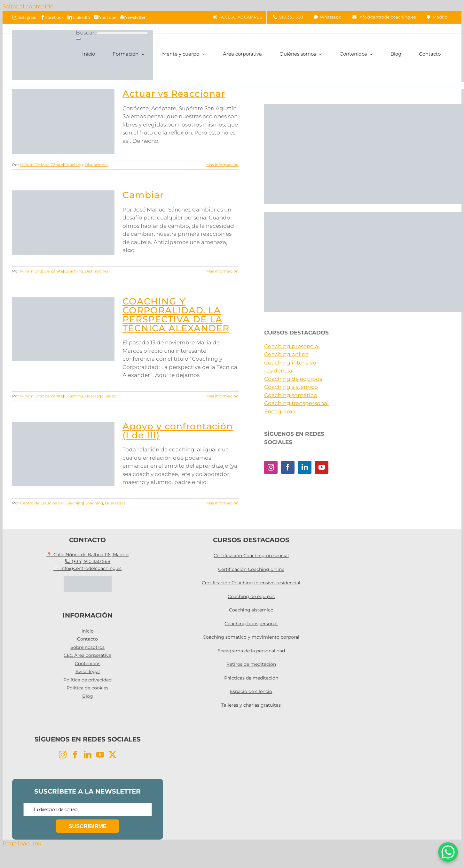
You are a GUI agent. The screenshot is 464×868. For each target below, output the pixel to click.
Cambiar (143, 195)
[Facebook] (288, 467)
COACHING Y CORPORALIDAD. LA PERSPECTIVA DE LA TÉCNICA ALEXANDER (176, 315)
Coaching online (286, 354)
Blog (88, 696)
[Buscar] (78, 39)
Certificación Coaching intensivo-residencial (251, 583)
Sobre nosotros (87, 647)
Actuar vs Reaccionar (174, 94)
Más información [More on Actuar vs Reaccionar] (222, 165)
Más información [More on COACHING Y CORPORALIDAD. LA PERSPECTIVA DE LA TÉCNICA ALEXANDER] (222, 396)
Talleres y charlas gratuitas (251, 705)
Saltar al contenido (28, 6)
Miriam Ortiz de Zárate (42, 165)
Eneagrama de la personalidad (251, 651)
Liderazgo (94, 396)
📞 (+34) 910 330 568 (87, 561)
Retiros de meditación (251, 664)
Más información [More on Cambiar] (222, 271)
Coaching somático (291, 395)
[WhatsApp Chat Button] (448, 852)
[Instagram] (271, 467)
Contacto (87, 639)
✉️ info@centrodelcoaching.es (87, 568)
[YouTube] (322, 467)
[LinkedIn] (305, 467)
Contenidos (88, 664)
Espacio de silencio (251, 691)
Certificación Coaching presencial (251, 556)
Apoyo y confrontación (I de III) (178, 431)
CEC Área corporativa (87, 655)
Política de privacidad (87, 680)
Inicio (88, 631)
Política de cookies (87, 688)
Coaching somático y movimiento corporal (251, 637)
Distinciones (97, 165)
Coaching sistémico (291, 387)
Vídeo (111, 396)
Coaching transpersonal (296, 403)
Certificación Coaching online (251, 569)
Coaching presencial (292, 346)
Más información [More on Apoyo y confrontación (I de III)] (222, 503)
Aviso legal (88, 672)
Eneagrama (280, 411)
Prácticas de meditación (251, 678)
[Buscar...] (122, 33)
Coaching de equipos (293, 379)
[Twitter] (113, 755)
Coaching (74, 165)
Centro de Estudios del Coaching (52, 503)
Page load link (22, 843)
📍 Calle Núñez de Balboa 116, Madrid (87, 555)
